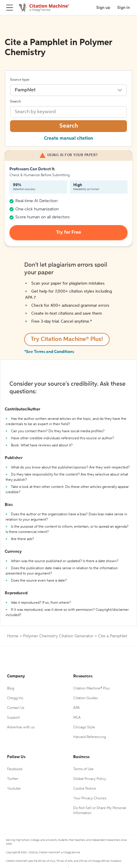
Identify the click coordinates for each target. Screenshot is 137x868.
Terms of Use (83, 769)
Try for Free (69, 232)
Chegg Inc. (16, 698)
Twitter (13, 779)
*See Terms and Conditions (49, 352)
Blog (11, 689)
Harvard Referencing (90, 737)
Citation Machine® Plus (91, 689)
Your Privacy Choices (90, 798)
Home (13, 636)
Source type (20, 80)
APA (76, 708)
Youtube (14, 789)
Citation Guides (85, 698)
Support (13, 718)
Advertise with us (21, 727)
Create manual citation (68, 138)
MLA (77, 718)
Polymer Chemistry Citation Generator (58, 636)
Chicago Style (84, 727)
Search (16, 102)
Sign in (124, 8)
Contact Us (16, 708)
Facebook (15, 769)
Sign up (103, 8)
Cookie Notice (85, 789)
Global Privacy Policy (90, 779)
